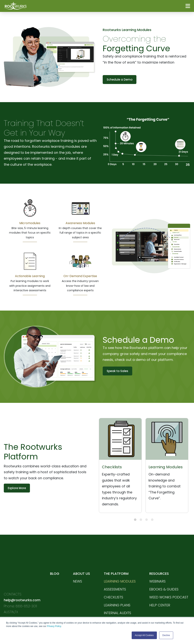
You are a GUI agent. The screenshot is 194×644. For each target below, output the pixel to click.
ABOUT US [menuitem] (81, 562)
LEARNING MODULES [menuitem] (120, 570)
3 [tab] (147, 520)
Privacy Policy (54, 626)
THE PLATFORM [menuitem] (116, 562)
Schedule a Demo (120, 80)
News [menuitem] (77, 570)
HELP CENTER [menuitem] (160, 594)
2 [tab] (141, 520)
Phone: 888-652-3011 (20, 583)
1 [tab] (135, 520)
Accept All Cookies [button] (144, 635)
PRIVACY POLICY (17, 613)
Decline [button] (166, 635)
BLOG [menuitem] (54, 562)
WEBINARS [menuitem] (157, 570)
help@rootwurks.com (22, 577)
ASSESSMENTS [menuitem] (115, 578)
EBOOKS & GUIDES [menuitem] (164, 578)
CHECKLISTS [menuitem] (113, 586)
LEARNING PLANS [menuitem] (117, 594)
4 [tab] (152, 520)
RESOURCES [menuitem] (159, 562)
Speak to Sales (117, 371)
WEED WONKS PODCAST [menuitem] (169, 586)
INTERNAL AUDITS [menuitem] (117, 602)
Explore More (17, 488)
